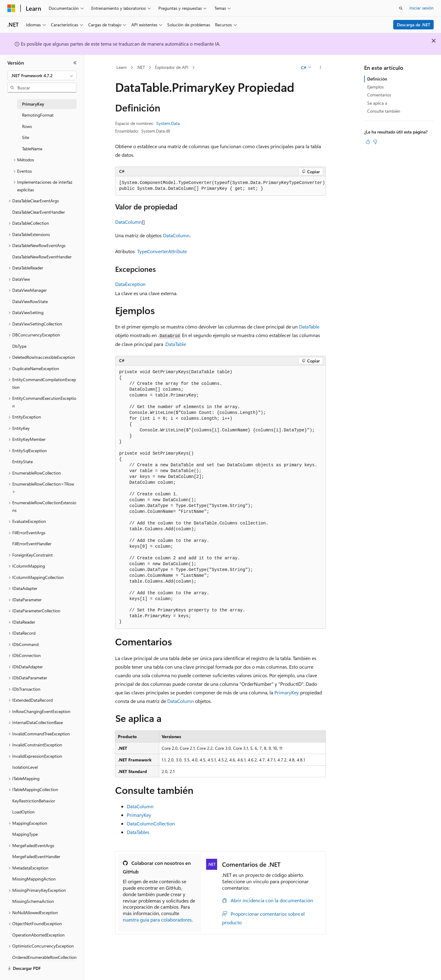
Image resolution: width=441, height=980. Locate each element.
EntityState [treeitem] (23, 462)
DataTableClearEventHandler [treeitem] (39, 212)
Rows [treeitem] (27, 126)
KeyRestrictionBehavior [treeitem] (34, 801)
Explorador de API (172, 67)
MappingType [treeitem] (25, 834)
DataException (130, 284)
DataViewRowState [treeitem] (30, 301)
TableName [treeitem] (32, 149)
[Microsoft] (11, 8)
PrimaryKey (287, 692)
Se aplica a (377, 103)
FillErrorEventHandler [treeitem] (32, 544)
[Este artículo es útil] (368, 142)
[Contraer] (75, 63)
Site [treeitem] (26, 137)
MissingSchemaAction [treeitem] (33, 901)
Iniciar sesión (422, 8)
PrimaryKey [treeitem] (33, 104)
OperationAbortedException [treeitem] (38, 935)
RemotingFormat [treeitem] (38, 115)
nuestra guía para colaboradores (157, 920)
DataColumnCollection (151, 823)
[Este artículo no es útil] (375, 142)
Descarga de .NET (414, 25)
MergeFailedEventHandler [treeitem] (36, 856)
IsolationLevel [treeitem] (25, 767)
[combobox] (42, 76)
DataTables (138, 832)
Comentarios (379, 95)
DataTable (309, 327)
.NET (141, 67)
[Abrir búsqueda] (401, 8)
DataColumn (128, 222)
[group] (221, 186)
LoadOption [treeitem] (23, 812)
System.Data (168, 123)
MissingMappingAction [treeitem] (34, 879)
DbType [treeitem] (19, 346)
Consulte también (384, 111)
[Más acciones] (320, 68)
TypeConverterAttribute (162, 251)
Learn (122, 67)
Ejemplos (375, 87)
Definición (377, 79)
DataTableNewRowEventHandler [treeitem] (42, 257)
